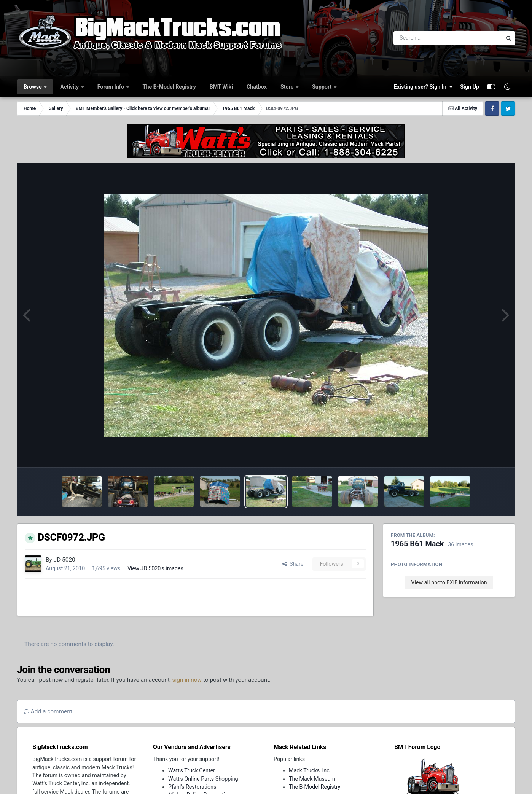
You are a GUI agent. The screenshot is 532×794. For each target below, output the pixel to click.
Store (288, 87)
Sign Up (470, 87)
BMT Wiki (221, 87)
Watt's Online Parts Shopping (203, 779)
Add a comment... (50, 711)
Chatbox (257, 87)
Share (293, 564)
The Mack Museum (312, 779)
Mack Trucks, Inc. (310, 770)
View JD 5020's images (155, 568)
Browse (33, 87)
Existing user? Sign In (423, 87)
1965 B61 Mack (417, 544)
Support (323, 87)
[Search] (427, 38)
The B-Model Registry (169, 87)
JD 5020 (65, 560)
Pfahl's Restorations (192, 787)
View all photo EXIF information (449, 582)
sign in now (187, 680)
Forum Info (111, 87)
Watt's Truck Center (192, 770)
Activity (70, 87)
